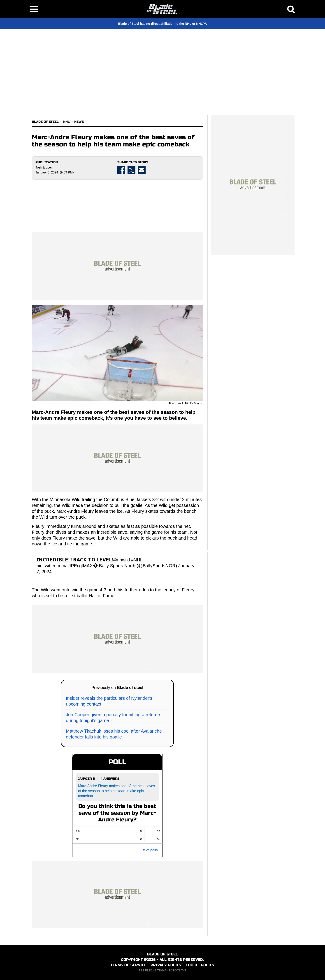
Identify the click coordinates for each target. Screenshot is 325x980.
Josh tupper (44, 167)
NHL (66, 122)
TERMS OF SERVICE (128, 965)
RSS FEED (146, 971)
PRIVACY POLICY (166, 965)
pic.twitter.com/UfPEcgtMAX (65, 566)
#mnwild (122, 560)
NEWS (79, 122)
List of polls (149, 850)
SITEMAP (160, 971)
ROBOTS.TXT (178, 971)
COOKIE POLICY (200, 965)
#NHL (137, 560)
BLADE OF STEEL (45, 122)
